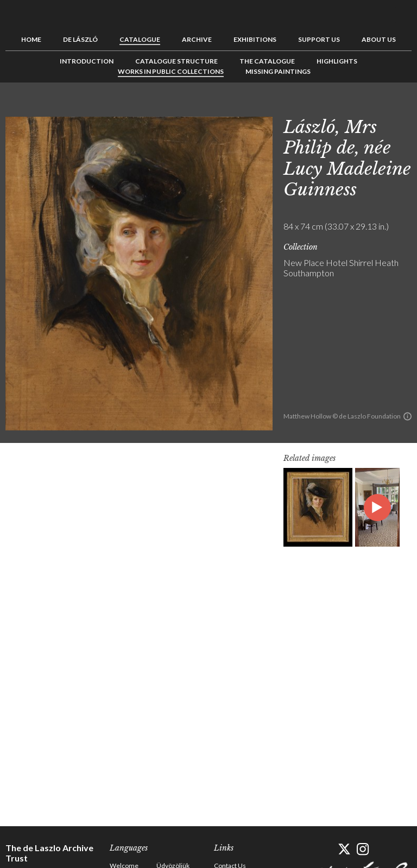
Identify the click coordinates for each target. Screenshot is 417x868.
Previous (370, 107)
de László (80, 39)
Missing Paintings (278, 71)
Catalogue (140, 39)
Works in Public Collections (171, 71)
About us (379, 39)
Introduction (87, 61)
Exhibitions (255, 39)
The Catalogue (267, 61)
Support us (319, 39)
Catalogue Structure (176, 61)
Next (403, 107)
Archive (197, 39)
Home (31, 39)
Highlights (337, 61)
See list (387, 107)
